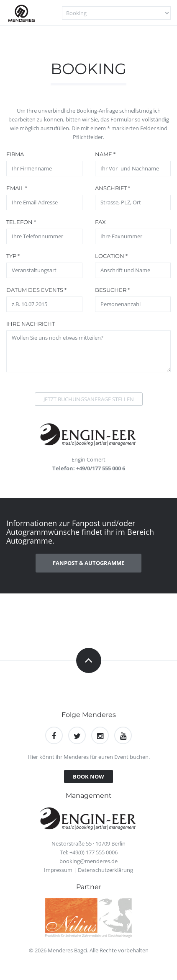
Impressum (58, 870)
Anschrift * (113, 188)
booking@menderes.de (88, 861)
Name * (105, 154)
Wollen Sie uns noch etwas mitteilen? (88, 351)
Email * (17, 188)
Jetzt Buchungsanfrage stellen (89, 399)
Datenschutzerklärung (105, 870)
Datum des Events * (36, 290)
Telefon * (21, 222)
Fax (100, 222)
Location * (111, 256)
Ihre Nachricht (31, 324)
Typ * (13, 256)
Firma (15, 154)
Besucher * (112, 290)
